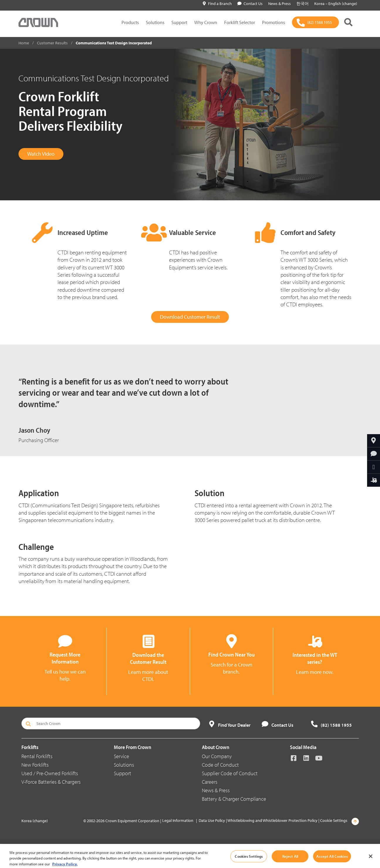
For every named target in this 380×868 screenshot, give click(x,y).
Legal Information (178, 820)
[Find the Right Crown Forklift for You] (374, 480)
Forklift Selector (240, 22)
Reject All (290, 862)
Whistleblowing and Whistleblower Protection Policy (272, 820)
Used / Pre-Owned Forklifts (50, 773)
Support (179, 22)
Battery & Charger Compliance (234, 799)
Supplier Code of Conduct (230, 773)
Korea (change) (35, 821)
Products (130, 22)
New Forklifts (35, 765)
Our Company (217, 756)
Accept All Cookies (332, 862)
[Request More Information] (374, 454)
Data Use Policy (212, 820)
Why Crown (206, 22)
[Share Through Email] (374, 467)
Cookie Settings (334, 820)
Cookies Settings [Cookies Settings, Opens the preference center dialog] (249, 862)
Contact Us (250, 4)
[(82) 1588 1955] (315, 22)
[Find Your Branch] (374, 441)
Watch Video (41, 154)
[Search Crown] (111, 723)
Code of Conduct (220, 765)
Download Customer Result (190, 317)
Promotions (273, 22)
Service (121, 756)
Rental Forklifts (37, 756)
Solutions (155, 22)
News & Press (216, 790)
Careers (210, 782)
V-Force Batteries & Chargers (51, 782)
